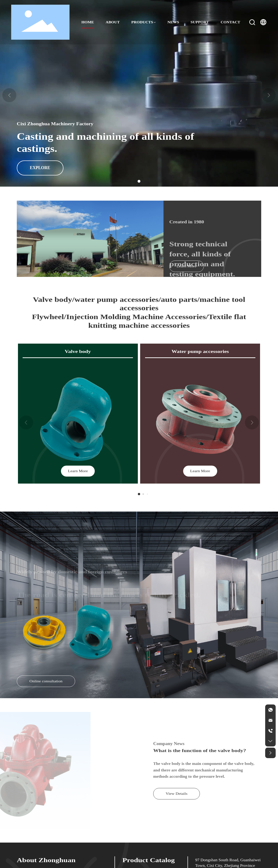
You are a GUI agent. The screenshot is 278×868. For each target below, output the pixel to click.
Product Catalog (149, 860)
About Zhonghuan (46, 860)
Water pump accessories (200, 352)
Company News (169, 744)
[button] (139, 181)
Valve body (78, 352)
